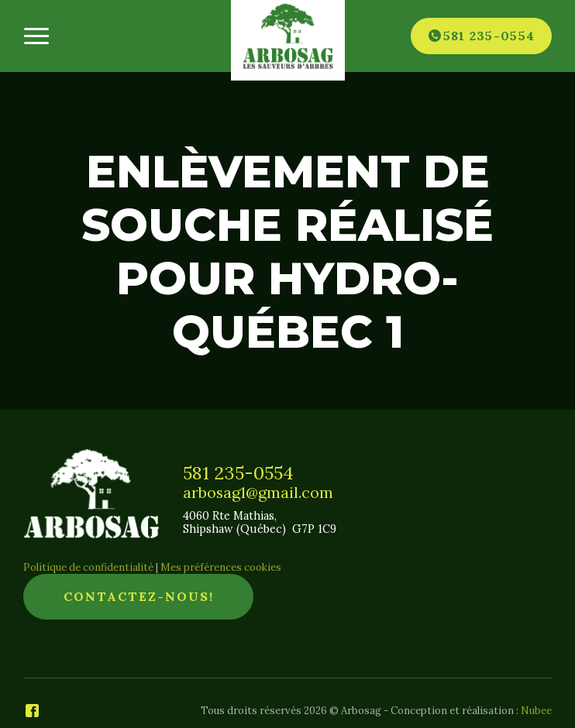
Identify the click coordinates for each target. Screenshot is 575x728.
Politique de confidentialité (88, 567)
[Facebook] (33, 711)
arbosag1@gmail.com (258, 493)
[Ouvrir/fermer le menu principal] (36, 36)
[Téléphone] (481, 36)
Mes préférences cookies (221, 567)
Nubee (536, 711)
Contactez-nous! (139, 596)
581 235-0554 (238, 472)
